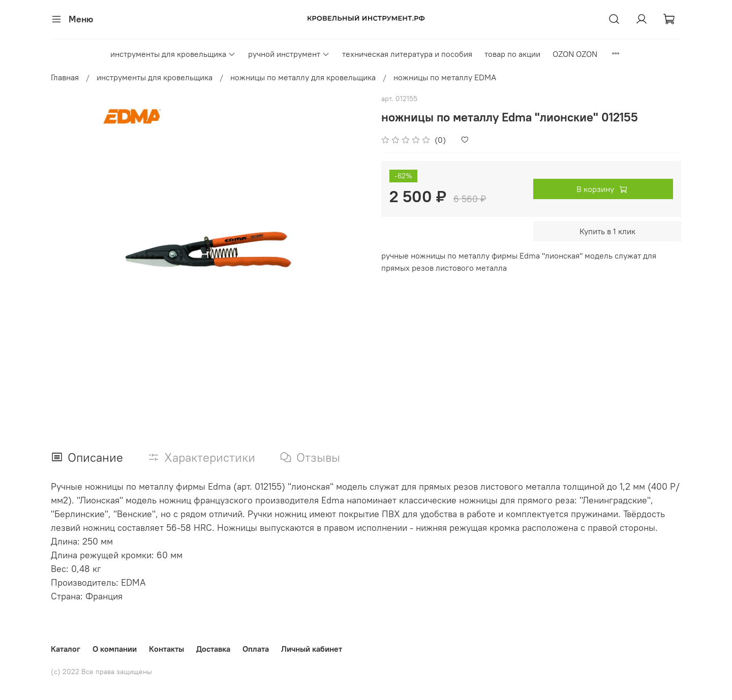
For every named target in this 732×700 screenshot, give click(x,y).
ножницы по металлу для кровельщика (303, 77)
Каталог (66, 649)
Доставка (213, 649)
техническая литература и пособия (407, 54)
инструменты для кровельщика (173, 54)
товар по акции (512, 54)
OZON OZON (575, 54)
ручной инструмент (289, 54)
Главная (65, 77)
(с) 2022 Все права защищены (101, 672)
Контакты (166, 649)
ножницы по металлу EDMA (445, 77)
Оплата (256, 649)
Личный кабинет (312, 649)
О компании (115, 649)
